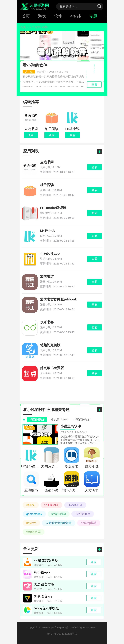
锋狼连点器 (34, 532)
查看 (31, 135)
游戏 (42, 16)
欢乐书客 (47, 322)
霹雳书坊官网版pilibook (58, 299)
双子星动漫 (51, 505)
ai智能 (76, 16)
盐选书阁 (47, 162)
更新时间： (45, 72)
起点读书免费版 (52, 368)
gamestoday (34, 514)
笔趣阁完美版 (50, 345)
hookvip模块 (89, 523)
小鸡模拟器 (75, 505)
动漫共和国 (59, 514)
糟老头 (31, 505)
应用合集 (34, 27)
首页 (26, 16)
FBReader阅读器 (53, 208)
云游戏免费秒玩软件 (59, 523)
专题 (93, 16)
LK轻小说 (47, 231)
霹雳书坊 (47, 276)
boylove (31, 523)
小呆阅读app (50, 254)
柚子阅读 (47, 185)
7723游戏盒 (83, 514)
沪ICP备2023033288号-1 (62, 634)
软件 (58, 16)
